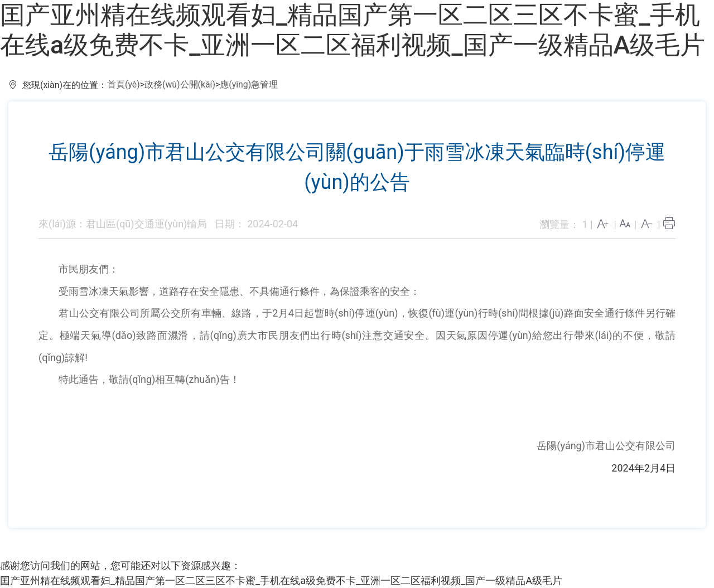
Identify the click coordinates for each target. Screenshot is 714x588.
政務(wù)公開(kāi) (180, 84)
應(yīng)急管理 (249, 84)
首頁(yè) (124, 84)
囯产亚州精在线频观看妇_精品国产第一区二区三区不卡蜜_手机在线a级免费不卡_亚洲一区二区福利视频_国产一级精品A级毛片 (353, 30)
